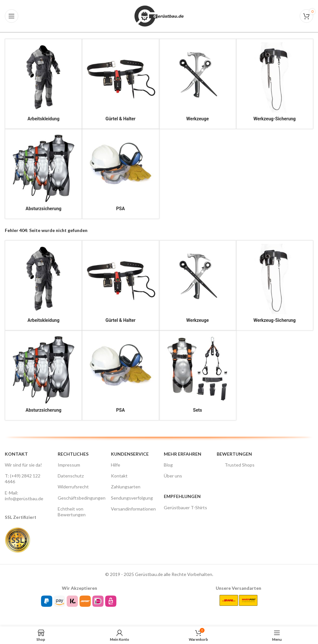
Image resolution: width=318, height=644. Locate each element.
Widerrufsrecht (73, 487)
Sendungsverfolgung (132, 498)
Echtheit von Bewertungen (72, 512)
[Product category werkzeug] (198, 84)
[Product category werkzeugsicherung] (275, 84)
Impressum (69, 465)
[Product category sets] (198, 375)
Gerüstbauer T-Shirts (185, 507)
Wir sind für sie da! (23, 465)
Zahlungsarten (126, 487)
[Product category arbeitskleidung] (43, 84)
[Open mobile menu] (12, 16)
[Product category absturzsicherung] (43, 174)
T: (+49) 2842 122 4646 (23, 479)
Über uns (173, 476)
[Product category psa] (120, 174)
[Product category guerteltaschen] (120, 84)
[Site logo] (159, 16)
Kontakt (119, 476)
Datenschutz (71, 476)
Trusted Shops (236, 465)
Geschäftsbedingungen (79, 498)
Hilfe (116, 465)
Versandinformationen (133, 509)
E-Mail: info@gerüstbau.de (24, 496)
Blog (168, 465)
